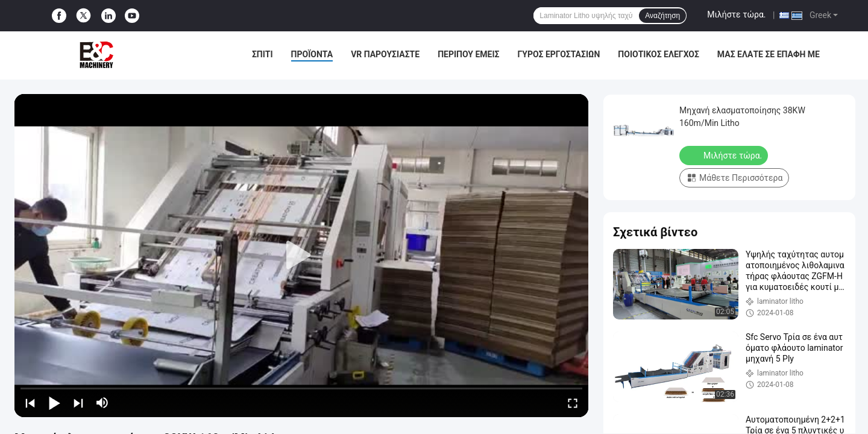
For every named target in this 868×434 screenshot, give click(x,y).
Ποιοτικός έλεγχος (659, 54)
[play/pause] (54, 403)
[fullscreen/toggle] (573, 403)
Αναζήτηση (662, 16)
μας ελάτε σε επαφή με (769, 54)
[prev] (30, 403)
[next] (78, 403)
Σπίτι (263, 54)
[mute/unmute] (102, 403)
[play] (301, 256)
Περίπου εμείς (468, 54)
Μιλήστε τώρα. (736, 14)
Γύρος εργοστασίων (558, 54)
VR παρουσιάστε (385, 54)
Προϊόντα (312, 54)
